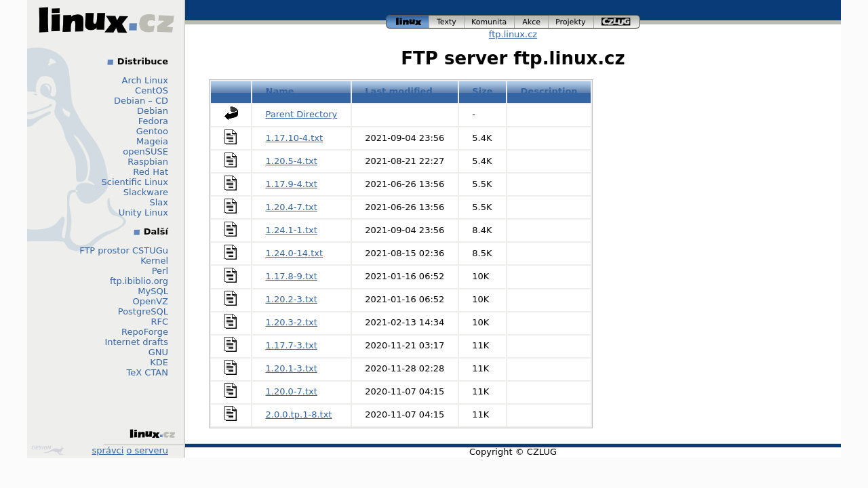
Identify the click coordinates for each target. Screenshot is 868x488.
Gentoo (152, 131)
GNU (158, 352)
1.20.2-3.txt (292, 299)
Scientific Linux (135, 182)
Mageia (152, 141)
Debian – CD (141, 101)
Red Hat (151, 172)
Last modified (399, 91)
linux (408, 22)
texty (447, 22)
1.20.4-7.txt (292, 207)
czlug (617, 22)
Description (549, 91)
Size (482, 91)
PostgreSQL (143, 311)
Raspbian (148, 162)
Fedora (153, 121)
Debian (153, 111)
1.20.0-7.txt (292, 391)
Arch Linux (145, 80)
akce (532, 22)
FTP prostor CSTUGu (124, 250)
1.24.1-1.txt (292, 230)
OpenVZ (150, 301)
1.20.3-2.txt (292, 322)
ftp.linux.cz (513, 34)
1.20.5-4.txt (292, 161)
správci (108, 450)
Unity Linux (143, 212)
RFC (159, 322)
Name (280, 91)
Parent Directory (302, 114)
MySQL (153, 291)
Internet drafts (136, 342)
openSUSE (145, 151)
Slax (159, 202)
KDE (159, 362)
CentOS (152, 90)
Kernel (154, 261)
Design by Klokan (47, 450)
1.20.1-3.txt (292, 368)
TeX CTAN (147, 372)
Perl (160, 271)
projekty (571, 22)
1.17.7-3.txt (292, 345)
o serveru (147, 450)
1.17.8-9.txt (292, 276)
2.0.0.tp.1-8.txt (299, 414)
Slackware (146, 192)
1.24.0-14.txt (295, 253)
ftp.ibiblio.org (139, 281)
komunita (490, 22)
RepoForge (145, 332)
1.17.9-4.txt (292, 184)
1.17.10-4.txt (295, 138)
